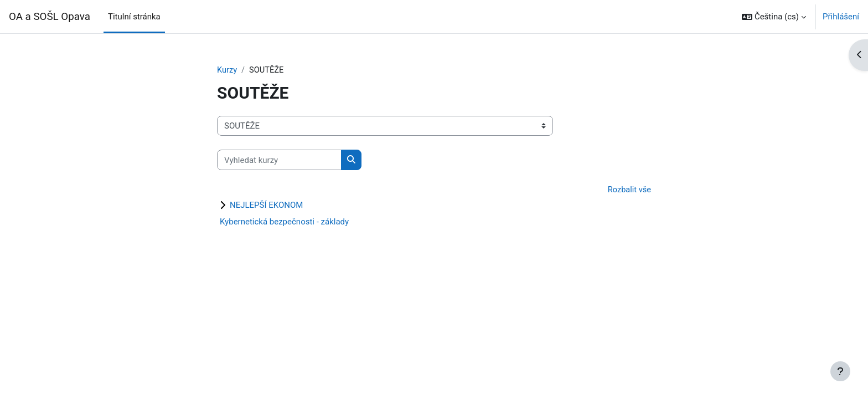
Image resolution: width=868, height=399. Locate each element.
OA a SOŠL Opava (50, 17)
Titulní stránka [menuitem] (134, 17)
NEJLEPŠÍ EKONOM (266, 206)
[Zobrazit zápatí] (840, 371)
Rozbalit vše (629, 191)
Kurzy (227, 70)
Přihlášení (841, 17)
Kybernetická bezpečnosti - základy (284, 222)
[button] (774, 17)
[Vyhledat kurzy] (279, 160)
